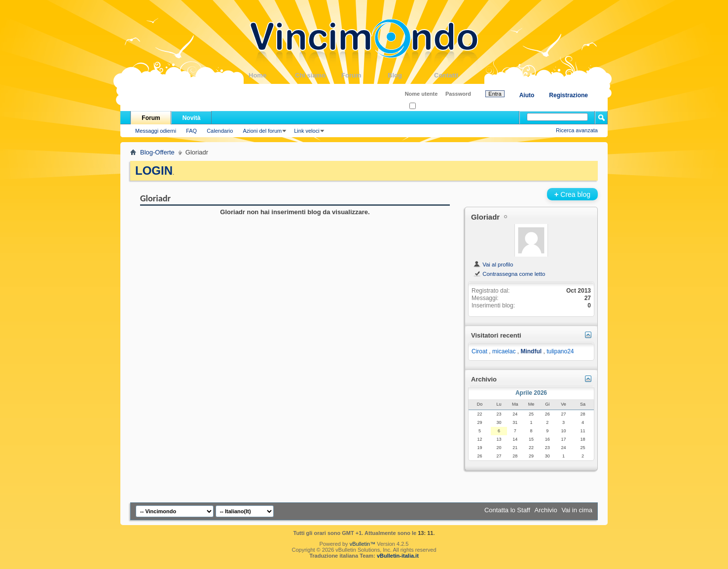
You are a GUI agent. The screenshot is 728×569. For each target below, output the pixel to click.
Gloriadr (485, 217)
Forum (364, 75)
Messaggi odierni (156, 131)
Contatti (457, 75)
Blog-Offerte (157, 152)
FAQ (191, 131)
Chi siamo (318, 75)
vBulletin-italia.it (398, 556)
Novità (192, 118)
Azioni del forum (262, 131)
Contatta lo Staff (507, 510)
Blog (411, 75)
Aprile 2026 (531, 393)
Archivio (546, 510)
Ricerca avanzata (577, 130)
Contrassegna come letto (509, 274)
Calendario (220, 131)
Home (272, 75)
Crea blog (572, 194)
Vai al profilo (493, 265)
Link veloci (307, 131)
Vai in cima (577, 510)
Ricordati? (424, 106)
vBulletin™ (363, 544)
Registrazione (568, 95)
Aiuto (527, 95)
